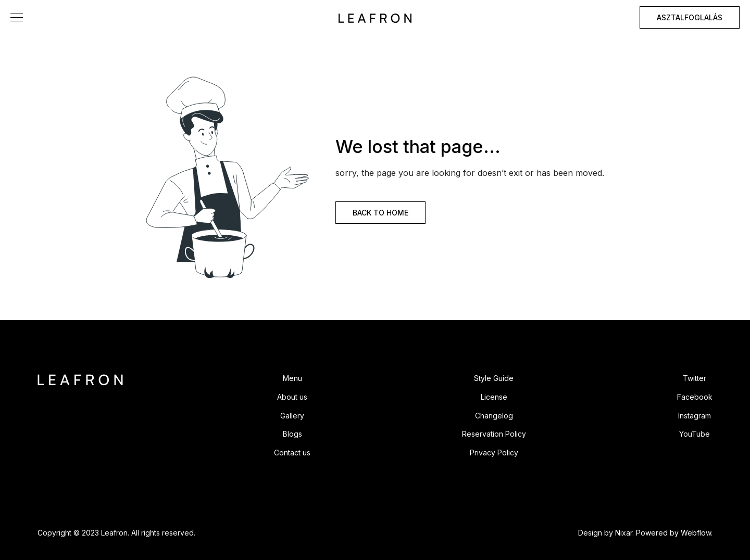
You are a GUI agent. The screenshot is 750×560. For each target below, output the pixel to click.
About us (292, 397)
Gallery (292, 416)
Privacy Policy (494, 453)
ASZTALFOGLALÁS (690, 17)
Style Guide (494, 378)
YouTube (695, 434)
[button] (17, 17)
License (494, 397)
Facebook (695, 397)
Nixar (624, 533)
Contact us (292, 453)
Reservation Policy (494, 434)
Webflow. (697, 533)
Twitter (695, 378)
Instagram (695, 416)
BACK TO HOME (380, 213)
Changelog (494, 416)
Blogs (292, 434)
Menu (292, 378)
